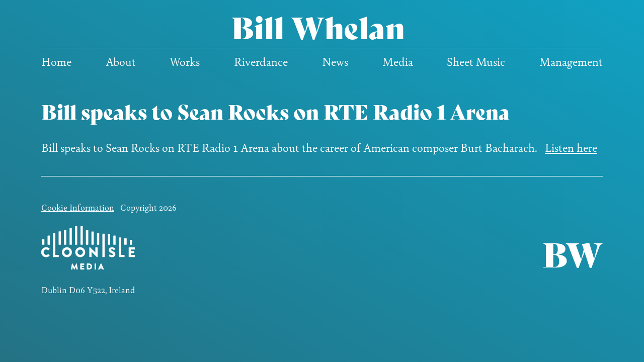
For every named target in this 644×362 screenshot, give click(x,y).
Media (398, 61)
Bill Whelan (318, 26)
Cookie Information (78, 207)
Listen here (571, 147)
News (335, 61)
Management (571, 61)
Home (56, 61)
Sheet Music (476, 61)
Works (185, 61)
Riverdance (261, 61)
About (121, 61)
